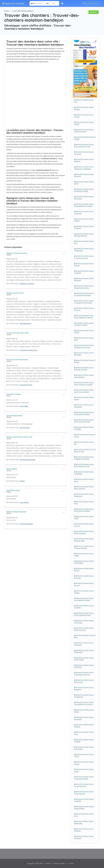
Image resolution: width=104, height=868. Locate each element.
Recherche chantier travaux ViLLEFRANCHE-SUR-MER (84, 294)
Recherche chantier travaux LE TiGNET (85, 436)
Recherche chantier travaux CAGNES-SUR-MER (84, 131)
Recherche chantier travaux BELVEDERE (84, 718)
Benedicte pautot (26, 323)
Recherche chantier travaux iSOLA (84, 733)
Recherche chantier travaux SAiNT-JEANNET (84, 376)
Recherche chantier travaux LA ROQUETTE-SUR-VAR (84, 674)
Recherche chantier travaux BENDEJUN (84, 689)
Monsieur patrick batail (28, 460)
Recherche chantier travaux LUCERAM (84, 607)
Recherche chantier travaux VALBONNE (84, 213)
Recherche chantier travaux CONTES (84, 265)
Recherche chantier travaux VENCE (84, 183)
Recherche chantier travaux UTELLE (84, 755)
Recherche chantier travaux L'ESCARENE (84, 473)
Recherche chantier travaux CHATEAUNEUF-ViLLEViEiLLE (84, 703)
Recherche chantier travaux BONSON (84, 726)
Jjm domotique (25, 428)
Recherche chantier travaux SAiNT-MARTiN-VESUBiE (84, 599)
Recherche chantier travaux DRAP (84, 339)
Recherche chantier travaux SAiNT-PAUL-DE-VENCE (84, 391)
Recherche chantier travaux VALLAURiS (84, 153)
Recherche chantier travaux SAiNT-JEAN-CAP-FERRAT (84, 510)
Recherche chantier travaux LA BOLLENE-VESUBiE (84, 778)
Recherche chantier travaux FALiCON (84, 525)
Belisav (22, 481)
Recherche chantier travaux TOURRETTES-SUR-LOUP (84, 346)
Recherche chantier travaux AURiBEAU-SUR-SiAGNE (84, 458)
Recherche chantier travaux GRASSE (84, 123)
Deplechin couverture (27, 284)
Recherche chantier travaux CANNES (84, 116)
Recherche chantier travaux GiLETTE (84, 570)
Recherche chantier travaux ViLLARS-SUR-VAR (84, 785)
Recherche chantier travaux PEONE (84, 711)
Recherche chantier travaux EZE (84, 443)
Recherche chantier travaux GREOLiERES (84, 822)
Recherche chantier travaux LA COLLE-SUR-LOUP (84, 257)
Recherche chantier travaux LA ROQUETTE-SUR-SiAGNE (84, 302)
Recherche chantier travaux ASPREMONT (84, 495)
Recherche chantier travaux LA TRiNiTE (84, 227)
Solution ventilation (26, 524)
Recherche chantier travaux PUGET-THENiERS (84, 532)
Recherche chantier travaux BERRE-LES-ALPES (84, 629)
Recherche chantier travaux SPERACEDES (84, 651)
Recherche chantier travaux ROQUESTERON (84, 808)
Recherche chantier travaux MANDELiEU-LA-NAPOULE (84, 168)
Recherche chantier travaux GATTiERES (84, 354)
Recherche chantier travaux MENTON (84, 160)
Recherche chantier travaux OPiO (84, 503)
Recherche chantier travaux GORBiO (84, 592)
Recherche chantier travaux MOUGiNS (84, 175)
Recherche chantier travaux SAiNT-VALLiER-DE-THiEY (84, 421)
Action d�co (24, 406)
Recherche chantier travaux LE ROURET (85, 361)
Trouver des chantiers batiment (23, 11)
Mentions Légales (59, 863)
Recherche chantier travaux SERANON (84, 830)
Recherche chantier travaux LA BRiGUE (84, 800)
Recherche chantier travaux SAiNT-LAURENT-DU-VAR (84, 146)
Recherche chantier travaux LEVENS (84, 332)
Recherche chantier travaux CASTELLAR (84, 666)
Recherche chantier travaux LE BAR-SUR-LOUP (85, 451)
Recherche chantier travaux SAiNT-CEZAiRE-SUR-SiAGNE (84, 384)
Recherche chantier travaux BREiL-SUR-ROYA (84, 488)
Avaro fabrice (24, 502)
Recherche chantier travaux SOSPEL (84, 398)
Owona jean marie (26, 385)
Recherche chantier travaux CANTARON (84, 644)
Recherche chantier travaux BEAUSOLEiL (84, 198)
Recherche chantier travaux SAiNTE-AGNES (84, 659)
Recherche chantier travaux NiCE (84, 101)
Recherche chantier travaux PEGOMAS (84, 279)
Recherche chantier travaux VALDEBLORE (84, 696)
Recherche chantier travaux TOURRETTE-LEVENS (84, 324)
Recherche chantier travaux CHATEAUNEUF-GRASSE (84, 413)
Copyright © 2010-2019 (35, 863)
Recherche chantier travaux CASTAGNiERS (84, 562)
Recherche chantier (14, 3)
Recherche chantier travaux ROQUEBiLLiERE (84, 540)
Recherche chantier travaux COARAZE (84, 741)
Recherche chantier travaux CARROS (84, 220)
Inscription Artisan (91, 3)
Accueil (7, 11)
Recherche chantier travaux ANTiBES (84, 108)
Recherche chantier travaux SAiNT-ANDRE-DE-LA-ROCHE (84, 317)
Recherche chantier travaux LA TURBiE (84, 428)
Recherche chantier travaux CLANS (84, 770)
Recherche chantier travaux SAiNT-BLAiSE (84, 681)
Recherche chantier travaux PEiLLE (84, 480)
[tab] (36, 254)
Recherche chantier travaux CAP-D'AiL (84, 309)
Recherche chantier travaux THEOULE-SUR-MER (84, 547)
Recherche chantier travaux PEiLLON (84, 584)
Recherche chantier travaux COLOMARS (84, 406)
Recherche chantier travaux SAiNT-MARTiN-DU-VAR (84, 465)
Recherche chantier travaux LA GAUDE (84, 272)
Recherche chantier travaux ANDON (84, 763)
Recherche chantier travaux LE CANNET (85, 138)
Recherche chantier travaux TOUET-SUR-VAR (84, 793)
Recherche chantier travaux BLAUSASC (84, 577)
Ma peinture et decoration (29, 350)
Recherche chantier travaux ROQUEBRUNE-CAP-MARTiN (84, 205)
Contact (71, 863)
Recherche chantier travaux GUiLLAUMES (84, 748)
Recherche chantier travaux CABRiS (84, 555)
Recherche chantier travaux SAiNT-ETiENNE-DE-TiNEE (84, 614)
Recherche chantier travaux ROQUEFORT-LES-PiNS (84, 287)
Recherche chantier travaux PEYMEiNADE (84, 250)
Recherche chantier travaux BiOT (84, 242)
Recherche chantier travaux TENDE (84, 517)
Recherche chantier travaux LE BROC (85, 636)
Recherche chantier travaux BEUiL (84, 815)
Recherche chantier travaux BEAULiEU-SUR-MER (84, 369)
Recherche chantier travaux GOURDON (84, 837)
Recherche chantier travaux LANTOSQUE (84, 622)
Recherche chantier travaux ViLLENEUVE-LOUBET (84, 190)
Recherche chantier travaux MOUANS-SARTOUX (84, 235)
